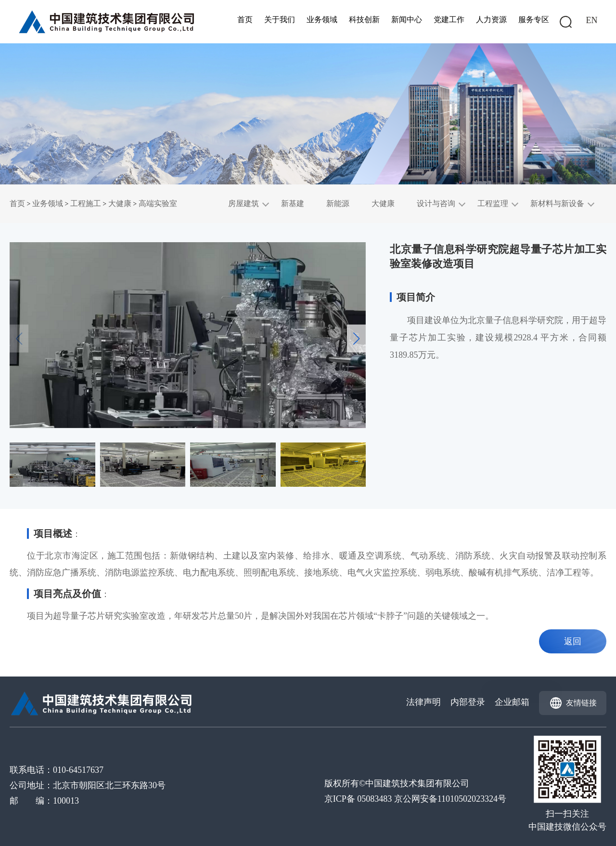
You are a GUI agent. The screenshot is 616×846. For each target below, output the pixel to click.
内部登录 (468, 702)
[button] (356, 338)
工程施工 (86, 203)
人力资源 (491, 20)
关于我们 (280, 20)
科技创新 (364, 20)
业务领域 (322, 20)
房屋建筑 (244, 203)
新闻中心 (407, 20)
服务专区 (534, 20)
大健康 (120, 203)
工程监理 (493, 203)
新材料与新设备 (557, 203)
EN (592, 20)
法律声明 (423, 702)
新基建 (293, 203)
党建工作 (449, 20)
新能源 (338, 203)
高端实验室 (158, 203)
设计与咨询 (436, 203)
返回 (573, 641)
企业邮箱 (512, 702)
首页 (245, 20)
